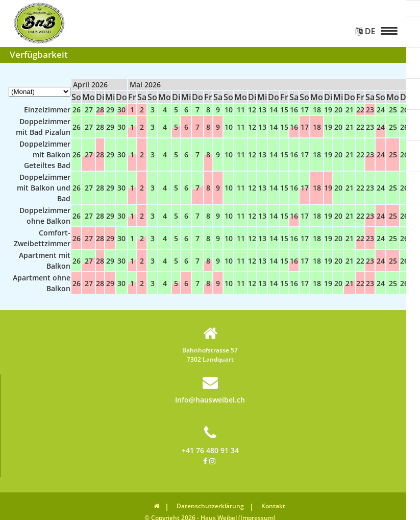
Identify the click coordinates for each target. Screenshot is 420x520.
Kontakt (273, 506)
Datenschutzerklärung (210, 506)
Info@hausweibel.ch (210, 390)
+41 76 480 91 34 (210, 440)
